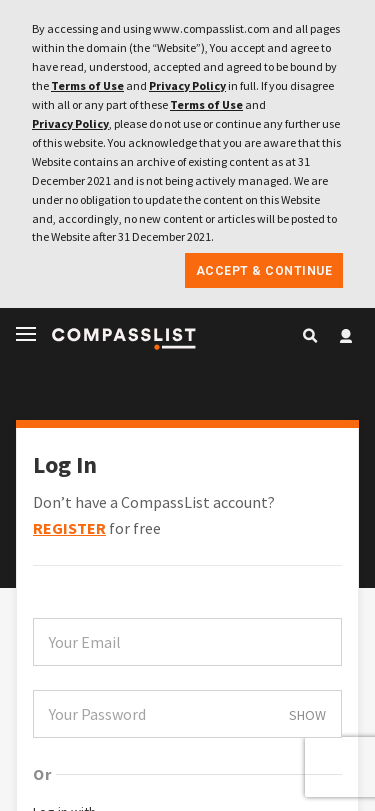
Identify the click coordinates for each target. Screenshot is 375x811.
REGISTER (69, 528)
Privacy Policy (187, 85)
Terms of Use (87, 85)
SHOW (307, 715)
